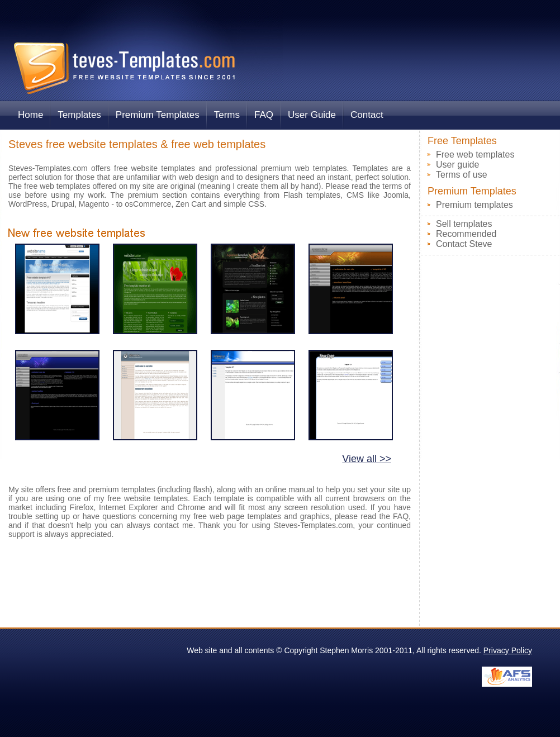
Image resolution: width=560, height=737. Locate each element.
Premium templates (474, 205)
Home (30, 115)
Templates (79, 115)
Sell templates (464, 224)
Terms (227, 115)
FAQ (264, 115)
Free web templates (475, 154)
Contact (367, 115)
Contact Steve (464, 244)
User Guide (312, 115)
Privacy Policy (508, 650)
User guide (457, 165)
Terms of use (462, 175)
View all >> (367, 459)
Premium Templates (158, 115)
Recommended (466, 234)
